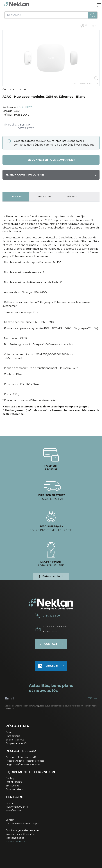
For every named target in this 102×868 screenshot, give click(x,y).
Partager (88, 26)
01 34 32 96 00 (51, 616)
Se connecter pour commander (51, 160)
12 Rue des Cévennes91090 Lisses (55, 629)
